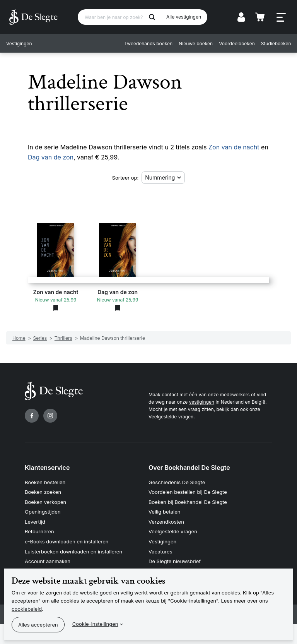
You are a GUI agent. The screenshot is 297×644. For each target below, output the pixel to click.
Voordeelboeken (237, 44)
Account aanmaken (48, 561)
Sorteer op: (125, 178)
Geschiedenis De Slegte (177, 482)
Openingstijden (43, 512)
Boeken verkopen (45, 502)
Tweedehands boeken (148, 44)
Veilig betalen (165, 512)
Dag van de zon (51, 157)
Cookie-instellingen (95, 624)
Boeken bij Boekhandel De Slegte (188, 502)
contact (170, 395)
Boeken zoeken (43, 492)
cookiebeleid (27, 609)
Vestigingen (19, 44)
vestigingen (202, 402)
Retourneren (39, 531)
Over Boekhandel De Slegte (189, 468)
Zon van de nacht (234, 147)
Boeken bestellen (45, 482)
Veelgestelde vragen (171, 417)
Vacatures (160, 552)
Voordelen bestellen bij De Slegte (188, 492)
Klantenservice (47, 468)
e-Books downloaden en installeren (67, 541)
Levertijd (35, 522)
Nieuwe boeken (196, 44)
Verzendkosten (166, 522)
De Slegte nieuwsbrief (175, 561)
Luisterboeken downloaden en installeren (73, 552)
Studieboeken (276, 44)
